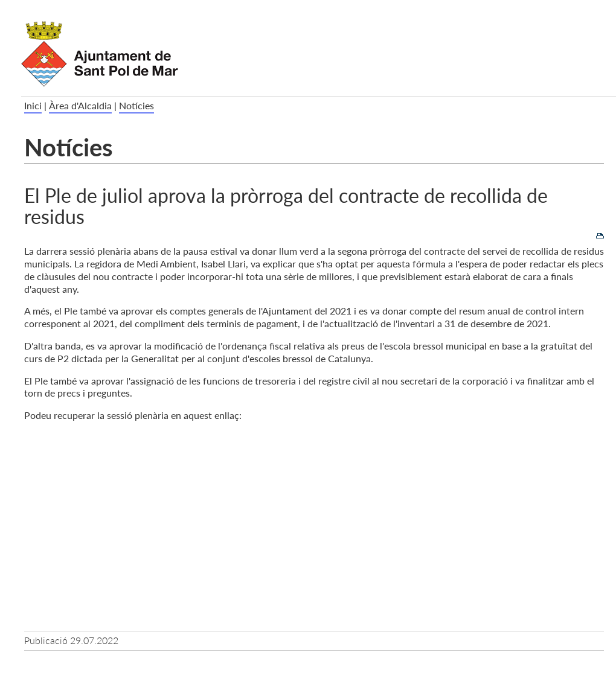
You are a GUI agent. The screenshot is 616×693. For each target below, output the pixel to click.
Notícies (136, 105)
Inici (33, 105)
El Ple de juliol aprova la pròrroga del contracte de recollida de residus (286, 205)
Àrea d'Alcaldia (80, 105)
